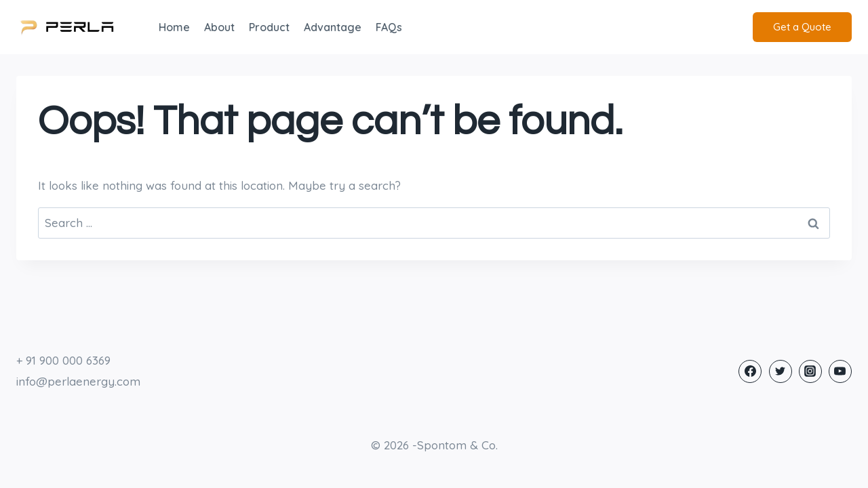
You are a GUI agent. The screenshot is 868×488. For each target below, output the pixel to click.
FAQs (389, 27)
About (219, 27)
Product (269, 27)
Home (174, 27)
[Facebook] (750, 371)
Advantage (333, 27)
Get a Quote (802, 27)
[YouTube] (840, 371)
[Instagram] (810, 371)
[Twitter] (781, 371)
